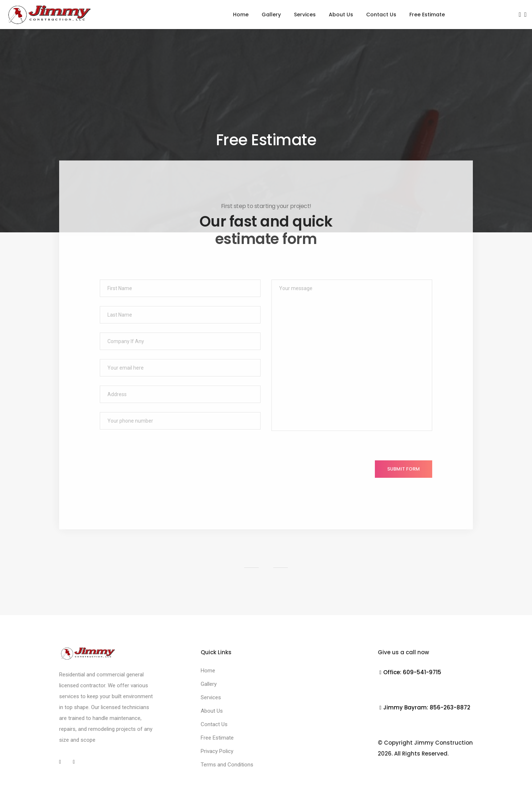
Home (241, 15)
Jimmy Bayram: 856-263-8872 (424, 707)
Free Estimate (427, 15)
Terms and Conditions (227, 765)
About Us (341, 15)
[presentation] (155, 475)
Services (305, 15)
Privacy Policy (217, 751)
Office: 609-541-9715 (410, 672)
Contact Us (381, 15)
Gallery (271, 15)
